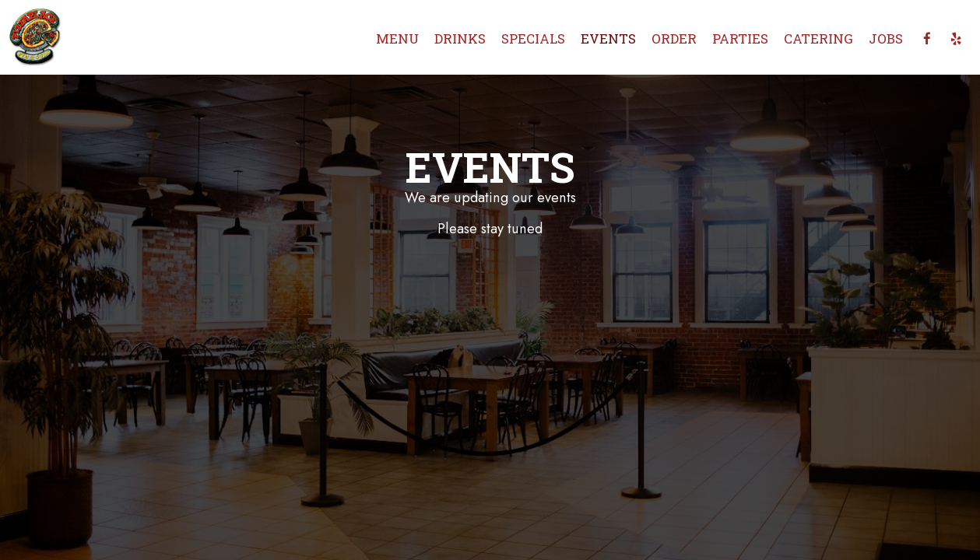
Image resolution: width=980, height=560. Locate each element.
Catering (818, 39)
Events (608, 39)
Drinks (460, 39)
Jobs (886, 39)
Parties (740, 39)
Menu (397, 39)
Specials (533, 39)
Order (674, 39)
